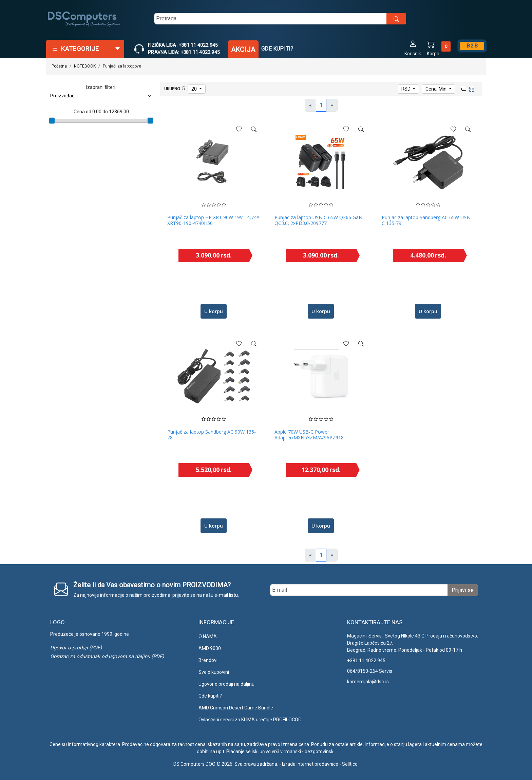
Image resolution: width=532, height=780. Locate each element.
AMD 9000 (210, 648)
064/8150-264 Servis (370, 671)
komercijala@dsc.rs (368, 682)
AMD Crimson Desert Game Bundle (236, 708)
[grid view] (471, 89)
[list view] (463, 89)
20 (195, 89)
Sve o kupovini (214, 672)
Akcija (243, 50)
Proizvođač (101, 96)
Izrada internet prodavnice (310, 764)
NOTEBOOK (85, 66)
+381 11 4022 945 (366, 661)
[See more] (254, 129)
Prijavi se (463, 590)
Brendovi (208, 660)
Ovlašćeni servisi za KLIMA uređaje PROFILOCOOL (251, 720)
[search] (280, 19)
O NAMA (208, 636)
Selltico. (350, 764)
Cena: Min (436, 89)
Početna (59, 66)
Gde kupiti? (277, 49)
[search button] (396, 19)
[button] (413, 48)
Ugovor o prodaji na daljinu (226, 684)
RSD (406, 89)
